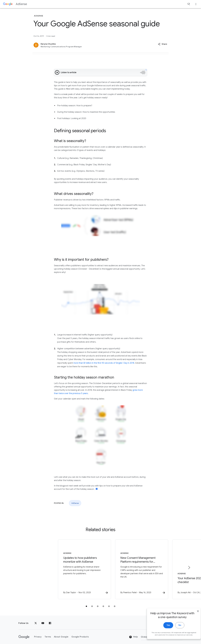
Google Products (80, 634)
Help (133, 634)
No (175, 630)
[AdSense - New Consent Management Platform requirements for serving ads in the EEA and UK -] (134, 568)
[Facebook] (50, 621)
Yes (163, 630)
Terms (48, 634)
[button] (162, 44)
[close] (193, 616)
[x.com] (36, 621)
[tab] (86, 604)
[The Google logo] (24, 634)
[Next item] (189, 566)
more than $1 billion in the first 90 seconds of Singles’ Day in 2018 (104, 363)
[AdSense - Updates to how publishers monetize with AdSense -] (67, 568)
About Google (61, 634)
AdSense (21, 4)
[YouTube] (43, 621)
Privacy (38, 634)
